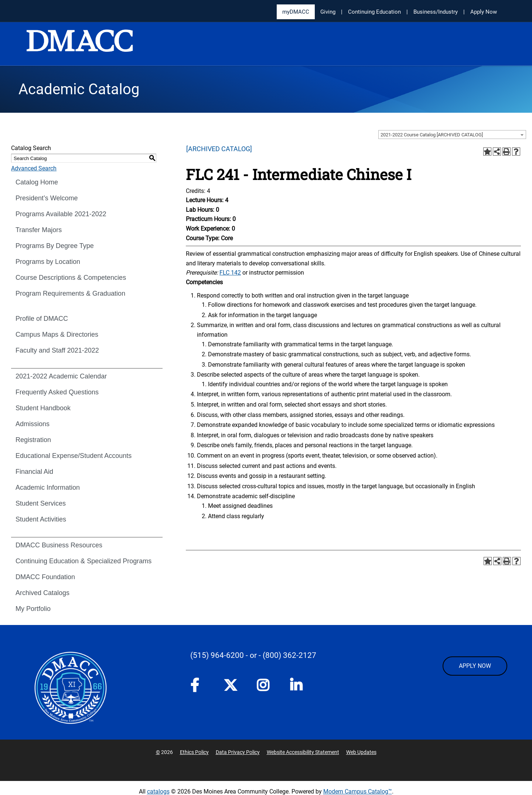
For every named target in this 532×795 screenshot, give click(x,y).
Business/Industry (436, 12)
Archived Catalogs (42, 593)
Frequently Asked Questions (57, 392)
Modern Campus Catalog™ (358, 791)
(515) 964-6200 (217, 655)
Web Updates (361, 752)
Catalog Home (37, 182)
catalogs (158, 791)
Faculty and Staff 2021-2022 (57, 350)
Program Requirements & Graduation (70, 293)
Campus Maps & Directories (57, 334)
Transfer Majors (39, 230)
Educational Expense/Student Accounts (74, 456)
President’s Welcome (47, 198)
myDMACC (296, 12)
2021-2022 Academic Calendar (61, 376)
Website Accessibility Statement (303, 752)
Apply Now (484, 12)
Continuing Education (374, 12)
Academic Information (48, 487)
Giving (328, 12)
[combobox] (452, 135)
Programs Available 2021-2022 (61, 214)
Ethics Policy (194, 752)
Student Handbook (43, 408)
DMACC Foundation (45, 577)
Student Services (41, 503)
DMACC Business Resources (59, 545)
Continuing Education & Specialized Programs (83, 561)
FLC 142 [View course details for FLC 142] (230, 273)
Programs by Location (48, 262)
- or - (253, 655)
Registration (33, 440)
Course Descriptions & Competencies (71, 278)
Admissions (33, 424)
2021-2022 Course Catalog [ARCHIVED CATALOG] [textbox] (432, 135)
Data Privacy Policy (238, 752)
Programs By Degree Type (55, 246)
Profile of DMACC (42, 319)
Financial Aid (34, 472)
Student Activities (41, 519)
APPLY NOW (475, 666)
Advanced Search (34, 168)
